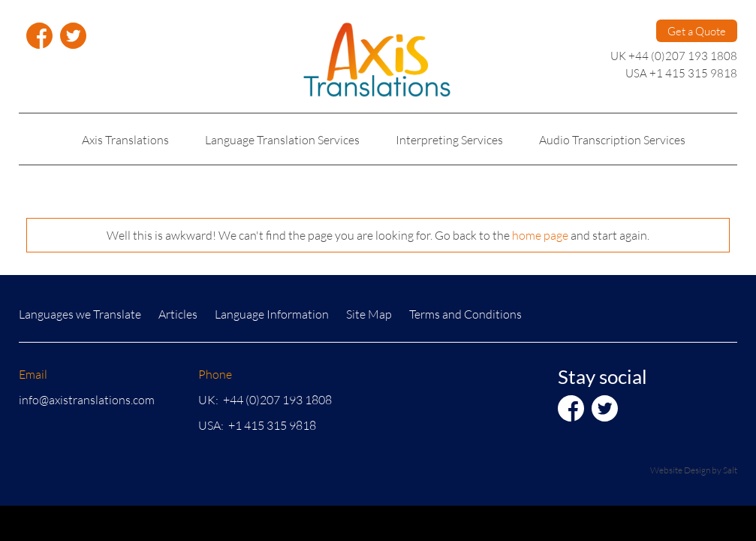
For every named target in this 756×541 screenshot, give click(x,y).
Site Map (369, 314)
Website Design (680, 470)
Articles (178, 314)
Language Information (272, 314)
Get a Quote (697, 31)
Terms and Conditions (465, 314)
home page (540, 235)
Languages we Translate (80, 314)
